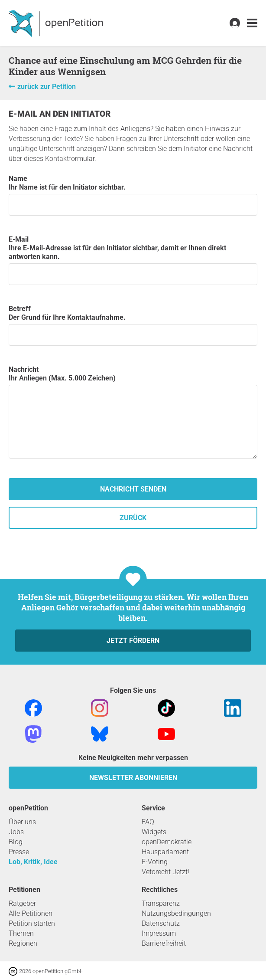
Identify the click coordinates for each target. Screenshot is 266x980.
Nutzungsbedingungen (176, 913)
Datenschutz (161, 923)
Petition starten (32, 923)
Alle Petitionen (31, 913)
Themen (21, 933)
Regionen (23, 943)
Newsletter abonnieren (133, 778)
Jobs (16, 832)
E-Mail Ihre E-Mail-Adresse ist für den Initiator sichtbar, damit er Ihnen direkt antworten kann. (133, 260)
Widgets (154, 832)
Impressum (159, 933)
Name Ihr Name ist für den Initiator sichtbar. (133, 195)
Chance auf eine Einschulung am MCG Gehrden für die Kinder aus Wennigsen (125, 66)
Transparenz (161, 903)
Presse (19, 852)
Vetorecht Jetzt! (165, 872)
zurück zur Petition (47, 87)
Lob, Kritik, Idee (33, 862)
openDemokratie (167, 842)
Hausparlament (165, 852)
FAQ (148, 822)
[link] (252, 23)
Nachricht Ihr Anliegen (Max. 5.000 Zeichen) (133, 412)
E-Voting (155, 862)
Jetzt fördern (133, 641)
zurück (133, 518)
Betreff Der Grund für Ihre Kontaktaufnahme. (133, 325)
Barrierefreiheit (164, 943)
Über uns (22, 822)
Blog (16, 842)
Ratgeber (22, 903)
